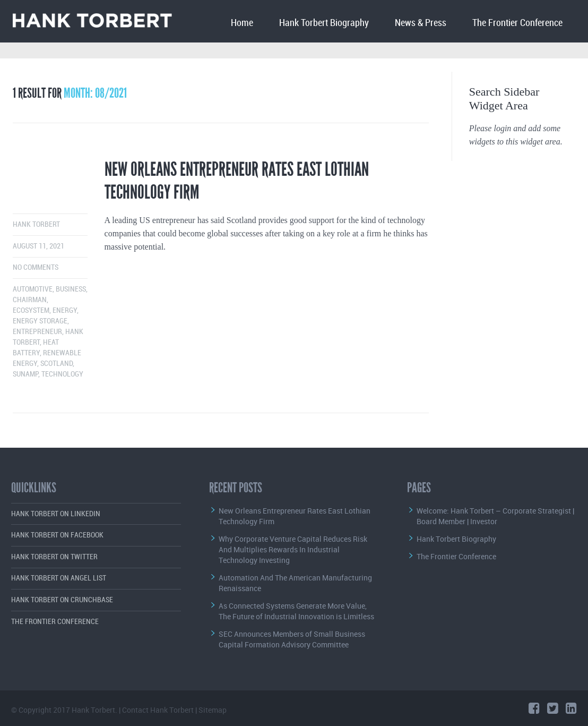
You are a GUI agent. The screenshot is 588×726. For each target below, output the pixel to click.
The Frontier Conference (517, 23)
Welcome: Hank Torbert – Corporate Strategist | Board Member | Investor (495, 516)
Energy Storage (40, 321)
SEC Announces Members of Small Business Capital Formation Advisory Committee (292, 639)
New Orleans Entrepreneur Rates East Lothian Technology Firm (237, 181)
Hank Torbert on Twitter (54, 557)
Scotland (57, 364)
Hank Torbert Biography (324, 23)
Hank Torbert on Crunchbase (62, 600)
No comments (36, 267)
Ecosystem (31, 310)
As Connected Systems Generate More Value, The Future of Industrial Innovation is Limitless (296, 611)
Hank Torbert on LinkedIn (56, 514)
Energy (65, 310)
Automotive (33, 289)
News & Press (421, 23)
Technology (62, 374)
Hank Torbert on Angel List (59, 578)
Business (71, 289)
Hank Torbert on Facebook (57, 535)
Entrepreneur (37, 332)
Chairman (30, 300)
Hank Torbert (36, 224)
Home (242, 23)
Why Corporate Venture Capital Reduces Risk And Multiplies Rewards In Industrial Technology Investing (293, 549)
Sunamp (25, 374)
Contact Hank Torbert (158, 710)
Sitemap (213, 710)
